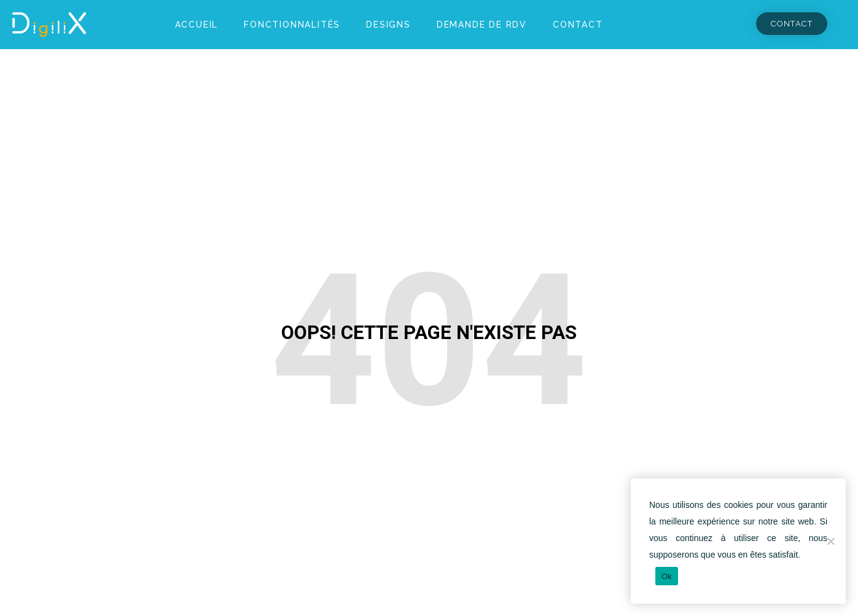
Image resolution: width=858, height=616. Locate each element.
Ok (667, 576)
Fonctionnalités (292, 25)
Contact (578, 25)
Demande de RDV (482, 25)
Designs (388, 25)
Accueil (197, 25)
